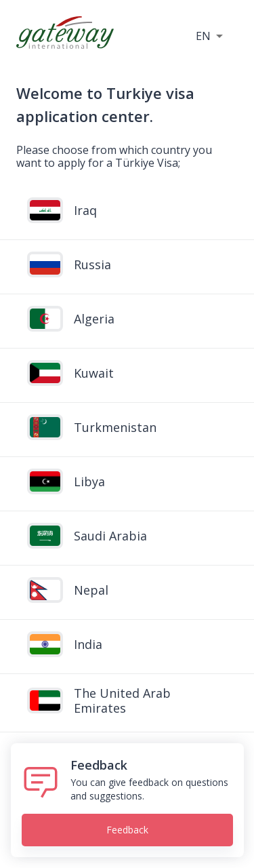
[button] (209, 36)
